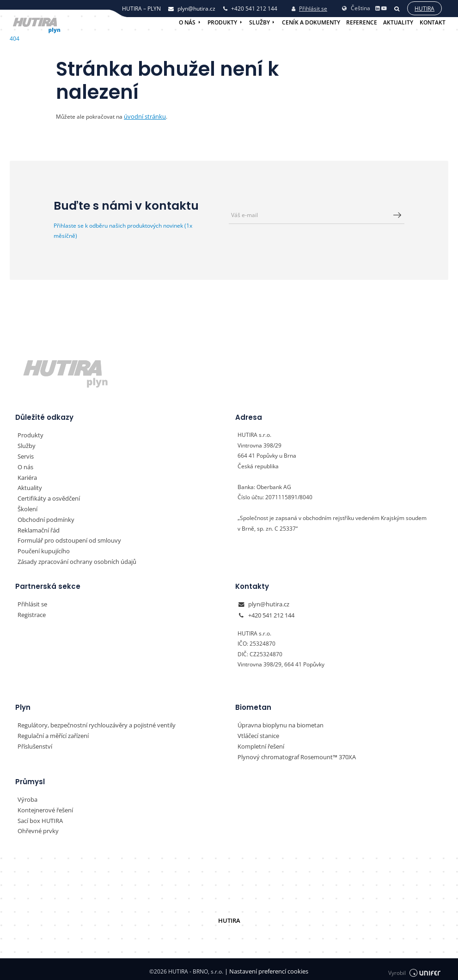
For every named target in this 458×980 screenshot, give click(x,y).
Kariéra (27, 476)
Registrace (31, 613)
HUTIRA (229, 916)
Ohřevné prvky (36, 827)
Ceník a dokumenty (311, 22)
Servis (25, 456)
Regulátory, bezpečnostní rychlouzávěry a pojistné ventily (91, 722)
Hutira (424, 8)
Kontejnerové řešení (43, 806)
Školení (27, 508)
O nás (187, 22)
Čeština (356, 7)
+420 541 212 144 (271, 613)
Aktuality (398, 22)
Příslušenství (34, 743)
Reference (362, 22)
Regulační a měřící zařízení (52, 733)
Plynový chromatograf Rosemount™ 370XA (292, 753)
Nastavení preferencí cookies (267, 967)
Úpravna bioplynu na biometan (277, 722)
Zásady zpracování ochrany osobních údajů (73, 560)
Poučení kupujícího (41, 549)
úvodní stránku (143, 116)
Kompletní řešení (259, 743)
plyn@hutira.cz (267, 602)
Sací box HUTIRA (39, 816)
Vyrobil (414, 967)
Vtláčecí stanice (257, 733)
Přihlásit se (309, 8)
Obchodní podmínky (43, 518)
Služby (260, 22)
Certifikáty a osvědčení (47, 497)
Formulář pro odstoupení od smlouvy (65, 539)
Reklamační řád (37, 529)
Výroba (27, 795)
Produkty (222, 22)
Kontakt (433, 22)
